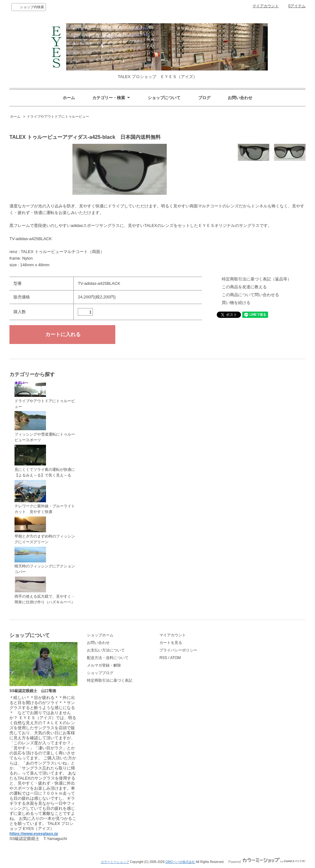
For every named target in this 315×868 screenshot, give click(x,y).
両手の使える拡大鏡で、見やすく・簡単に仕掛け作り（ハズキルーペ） (45, 590)
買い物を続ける (236, 303)
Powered (267, 862)
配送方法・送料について (108, 658)
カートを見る (171, 643)
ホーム (69, 98)
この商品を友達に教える (244, 287)
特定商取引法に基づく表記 (110, 680)
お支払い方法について (106, 650)
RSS (163, 658)
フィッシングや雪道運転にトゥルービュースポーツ (45, 427)
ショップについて (164, 98)
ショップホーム (100, 635)
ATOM (175, 658)
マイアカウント (266, 6)
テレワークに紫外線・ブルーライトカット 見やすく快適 (45, 497)
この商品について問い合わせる (250, 295)
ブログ (204, 98)
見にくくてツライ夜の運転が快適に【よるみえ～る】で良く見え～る (45, 461)
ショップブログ (100, 673)
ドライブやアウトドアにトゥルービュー (58, 116)
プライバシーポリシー (178, 650)
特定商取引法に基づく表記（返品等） (257, 279)
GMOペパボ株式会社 (180, 862)
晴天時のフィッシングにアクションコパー (45, 561)
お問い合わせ (240, 98)
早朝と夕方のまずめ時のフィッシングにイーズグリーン (45, 530)
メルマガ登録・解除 (104, 665)
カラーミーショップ (115, 862)
